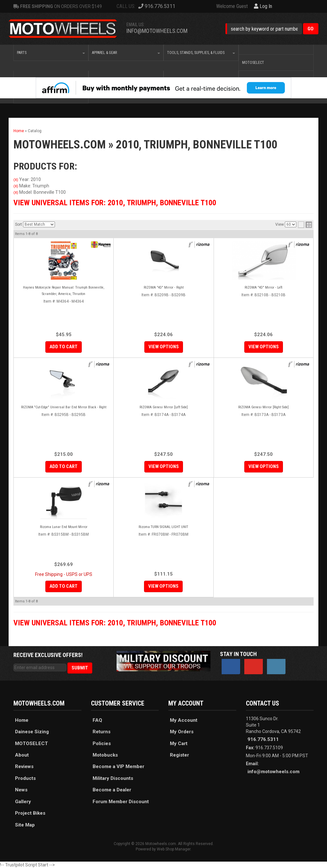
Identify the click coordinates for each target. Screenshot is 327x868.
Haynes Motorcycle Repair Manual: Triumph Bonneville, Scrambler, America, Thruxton (64, 291)
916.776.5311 (263, 739)
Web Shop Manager (174, 849)
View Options (164, 347)
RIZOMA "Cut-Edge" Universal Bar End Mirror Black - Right (64, 407)
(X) (16, 180)
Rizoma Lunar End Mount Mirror (64, 527)
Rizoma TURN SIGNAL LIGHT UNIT (163, 527)
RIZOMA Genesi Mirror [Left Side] (164, 407)
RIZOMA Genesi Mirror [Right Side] (263, 407)
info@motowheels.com (157, 31)
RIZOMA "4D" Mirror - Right (164, 287)
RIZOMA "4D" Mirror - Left (263, 287)
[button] (272, 29)
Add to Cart (64, 347)
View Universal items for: (115, 203)
